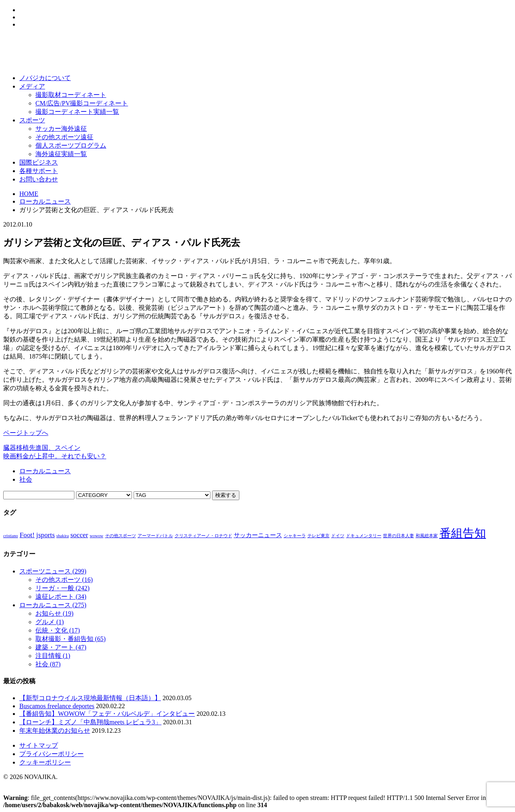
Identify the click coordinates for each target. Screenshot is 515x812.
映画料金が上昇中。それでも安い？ (55, 456)
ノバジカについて (45, 78)
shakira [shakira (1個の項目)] (63, 536)
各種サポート (39, 171)
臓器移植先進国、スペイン (42, 448)
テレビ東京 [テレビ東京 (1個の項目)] (318, 536)
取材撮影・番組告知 (71, 639)
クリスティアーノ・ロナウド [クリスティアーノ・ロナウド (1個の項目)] (203, 536)
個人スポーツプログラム (71, 145)
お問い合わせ (39, 179)
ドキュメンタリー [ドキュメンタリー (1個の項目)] (364, 536)
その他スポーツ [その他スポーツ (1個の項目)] (121, 536)
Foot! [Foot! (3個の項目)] (27, 535)
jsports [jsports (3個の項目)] (45, 535)
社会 (26, 479)
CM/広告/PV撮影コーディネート (82, 103)
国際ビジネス (39, 162)
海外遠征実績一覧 (61, 154)
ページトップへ (26, 433)
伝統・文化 (58, 630)
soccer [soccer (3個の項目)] (79, 535)
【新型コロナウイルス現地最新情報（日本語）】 (90, 698)
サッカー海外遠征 (61, 129)
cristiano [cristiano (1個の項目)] (11, 536)
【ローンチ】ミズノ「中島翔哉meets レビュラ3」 (90, 722)
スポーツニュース (53, 571)
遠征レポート (61, 597)
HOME (29, 194)
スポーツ (32, 120)
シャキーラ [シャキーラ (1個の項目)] (295, 536)
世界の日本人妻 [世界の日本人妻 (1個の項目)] (399, 536)
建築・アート (61, 647)
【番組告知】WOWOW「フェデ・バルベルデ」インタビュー (107, 714)
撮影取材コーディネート (71, 95)
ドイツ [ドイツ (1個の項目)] (338, 536)
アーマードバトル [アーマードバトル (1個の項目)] (155, 536)
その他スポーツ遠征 (64, 137)
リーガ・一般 (63, 588)
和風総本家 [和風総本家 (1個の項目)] (427, 536)
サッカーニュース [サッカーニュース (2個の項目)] (258, 535)
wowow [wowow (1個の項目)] (97, 536)
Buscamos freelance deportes (57, 706)
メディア (32, 86)
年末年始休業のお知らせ (55, 731)
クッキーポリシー (45, 762)
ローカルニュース (45, 201)
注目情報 (53, 656)
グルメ (50, 622)
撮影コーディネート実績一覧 (77, 112)
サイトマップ (39, 745)
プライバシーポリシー (51, 754)
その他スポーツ (64, 580)
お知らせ (55, 613)
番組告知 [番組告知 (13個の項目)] (463, 533)
